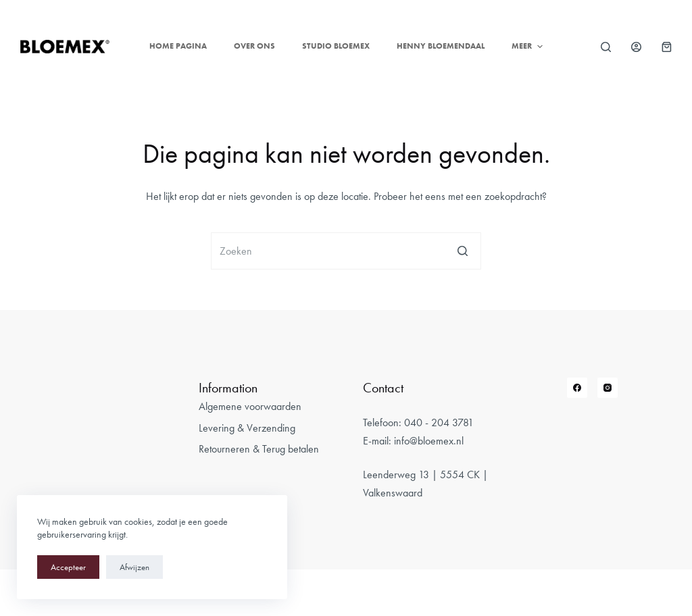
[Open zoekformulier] (606, 47)
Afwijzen (134, 567)
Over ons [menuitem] (254, 46)
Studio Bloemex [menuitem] (336, 46)
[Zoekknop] (463, 251)
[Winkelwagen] (667, 47)
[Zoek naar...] (346, 251)
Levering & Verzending (247, 428)
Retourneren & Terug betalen (259, 449)
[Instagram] (608, 388)
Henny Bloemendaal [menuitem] (441, 46)
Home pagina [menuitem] (178, 46)
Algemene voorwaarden (250, 406)
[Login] (636, 47)
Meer (528, 47)
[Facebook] (577, 388)
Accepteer (68, 567)
